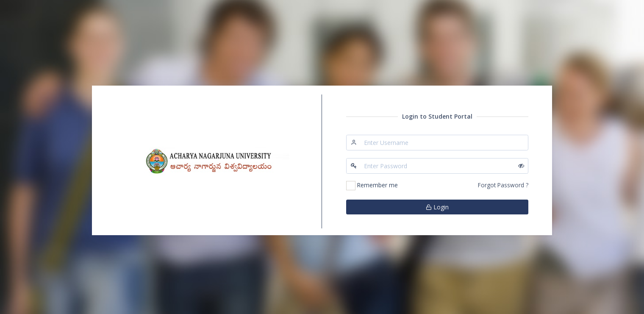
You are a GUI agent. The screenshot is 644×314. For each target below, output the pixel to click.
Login (437, 207)
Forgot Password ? (503, 185)
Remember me (378, 185)
